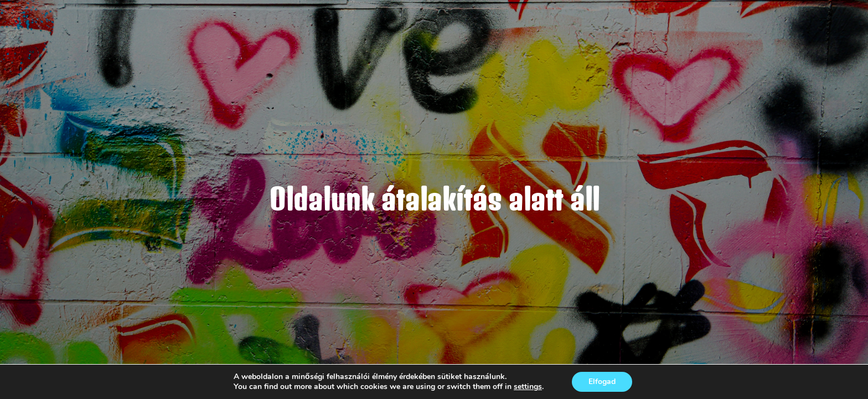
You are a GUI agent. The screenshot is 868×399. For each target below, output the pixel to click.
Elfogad (602, 382)
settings (528, 387)
